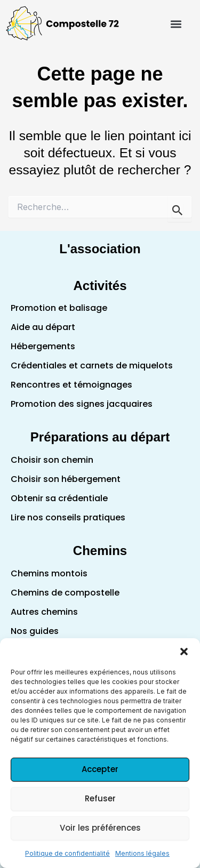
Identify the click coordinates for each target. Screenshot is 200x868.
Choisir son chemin (52, 460)
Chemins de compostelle (65, 593)
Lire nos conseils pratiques (68, 517)
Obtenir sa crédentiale (59, 498)
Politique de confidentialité (67, 853)
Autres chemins (44, 612)
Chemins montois (49, 573)
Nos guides (35, 631)
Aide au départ (43, 327)
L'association (100, 249)
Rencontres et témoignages (71, 385)
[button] (184, 652)
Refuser (100, 798)
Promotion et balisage (59, 308)
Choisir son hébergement (66, 479)
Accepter (100, 769)
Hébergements (43, 346)
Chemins (100, 550)
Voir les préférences (100, 828)
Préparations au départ (100, 437)
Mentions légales (142, 853)
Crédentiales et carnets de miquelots (92, 365)
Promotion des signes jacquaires (82, 404)
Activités (100, 286)
